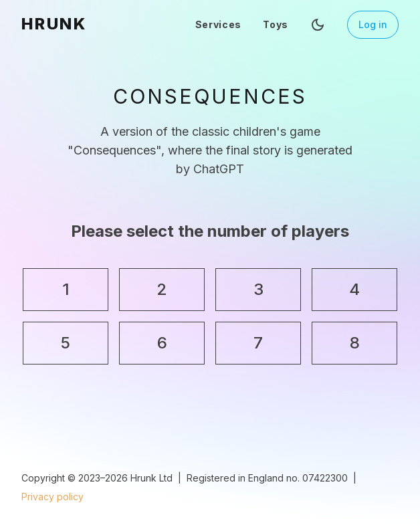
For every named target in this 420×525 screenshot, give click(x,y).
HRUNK (54, 24)
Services (219, 24)
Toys (276, 24)
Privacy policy (52, 497)
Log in (373, 24)
